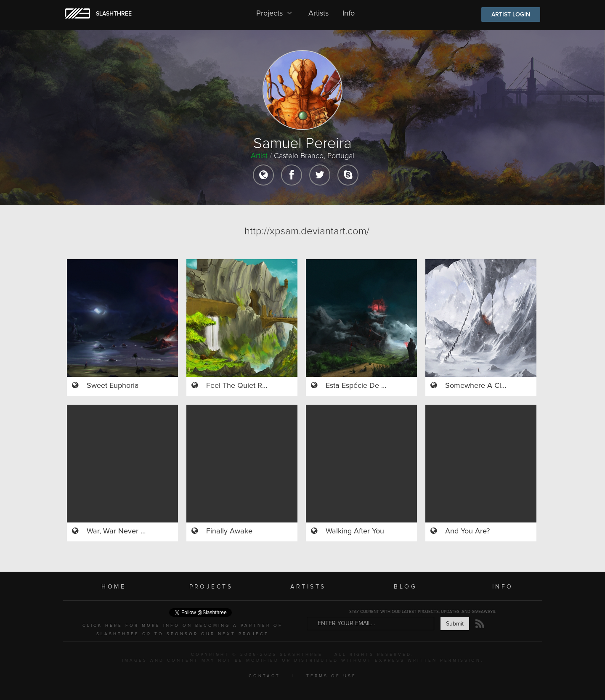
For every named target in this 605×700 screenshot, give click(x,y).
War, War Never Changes (128, 531)
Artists (318, 13)
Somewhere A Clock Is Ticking (495, 386)
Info (349, 13)
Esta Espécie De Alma (362, 386)
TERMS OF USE (331, 676)
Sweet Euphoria (113, 386)
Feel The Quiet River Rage (250, 386)
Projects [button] (275, 13)
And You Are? (467, 531)
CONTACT (264, 676)
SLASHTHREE (114, 14)
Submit (455, 624)
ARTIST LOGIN (511, 15)
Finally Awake (229, 531)
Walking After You (355, 531)
